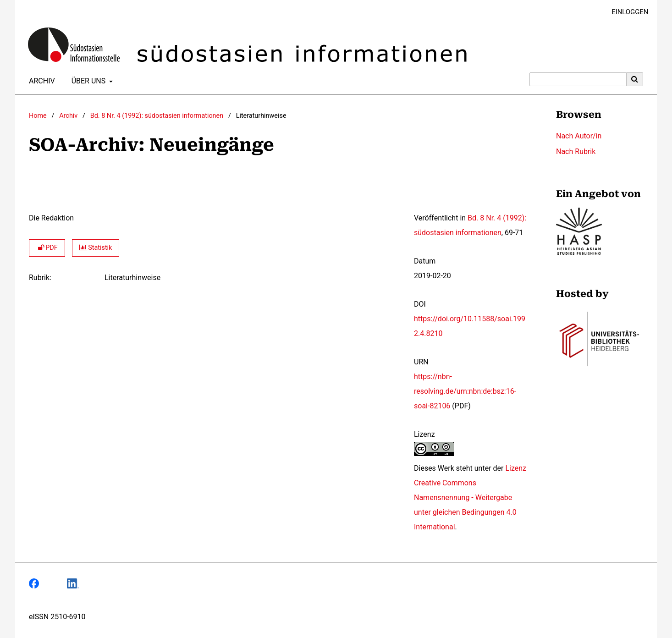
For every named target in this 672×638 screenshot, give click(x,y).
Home (38, 116)
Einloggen (626, 12)
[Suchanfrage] (578, 79)
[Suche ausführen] (635, 79)
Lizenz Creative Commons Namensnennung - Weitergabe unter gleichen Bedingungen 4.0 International (470, 498)
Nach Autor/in (579, 136)
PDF (47, 248)
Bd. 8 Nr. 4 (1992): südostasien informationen (157, 116)
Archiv (40, 81)
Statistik (96, 248)
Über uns (88, 81)
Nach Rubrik (576, 151)
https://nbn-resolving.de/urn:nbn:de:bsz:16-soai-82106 (465, 391)
